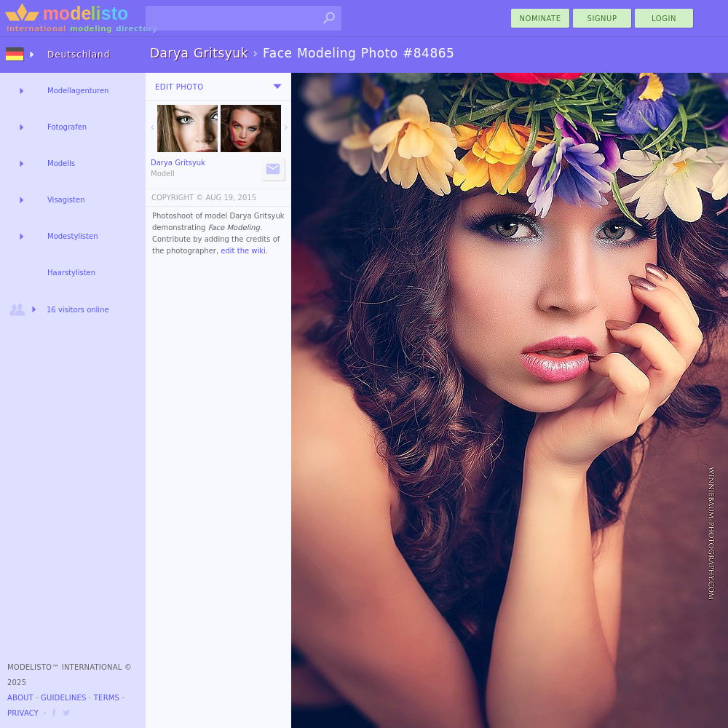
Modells (61, 163)
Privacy (23, 713)
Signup (602, 19)
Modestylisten (72, 236)
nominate (541, 19)
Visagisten (66, 200)
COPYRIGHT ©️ (177, 198)
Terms (107, 698)
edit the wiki (243, 251)
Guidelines (64, 698)
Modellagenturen (78, 91)
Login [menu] (664, 19)
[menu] (277, 87)
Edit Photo (179, 87)
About (20, 698)
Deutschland (79, 55)
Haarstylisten (71, 273)
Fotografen (67, 127)
